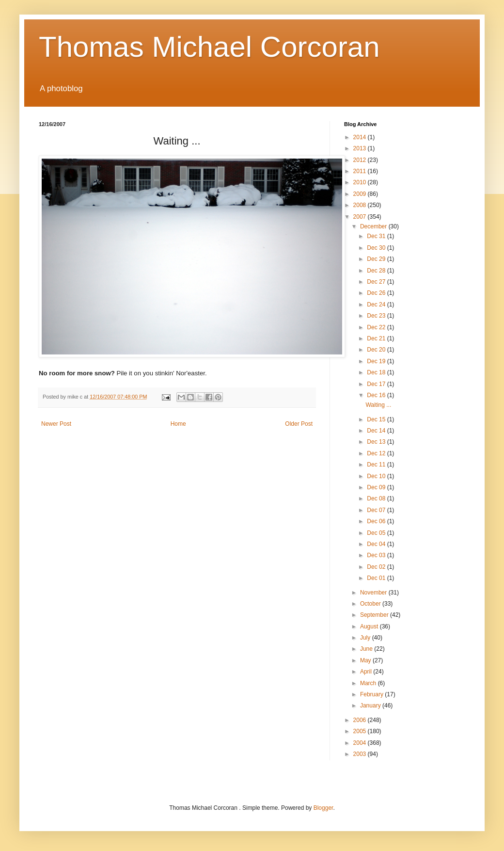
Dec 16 (377, 395)
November (374, 593)
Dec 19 (377, 361)
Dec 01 (377, 578)
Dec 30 (377, 248)
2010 (361, 182)
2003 (361, 754)
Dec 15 (377, 419)
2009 (361, 194)
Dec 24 (377, 305)
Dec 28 (377, 271)
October (371, 604)
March (369, 683)
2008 (361, 205)
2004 (361, 743)
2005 (361, 731)
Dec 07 (377, 510)
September (375, 615)
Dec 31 (377, 236)
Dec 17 (377, 384)
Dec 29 (377, 259)
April (367, 672)
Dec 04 (377, 544)
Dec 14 (377, 431)
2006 (361, 720)
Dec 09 (377, 487)
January (371, 706)
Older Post (299, 424)
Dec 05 (377, 533)
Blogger (323, 808)
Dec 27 (377, 282)
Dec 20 (377, 350)
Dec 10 (377, 476)
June (367, 649)
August (370, 626)
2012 (361, 160)
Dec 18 (377, 372)
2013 (361, 148)
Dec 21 (377, 338)
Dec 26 (377, 293)
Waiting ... (378, 405)
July (366, 638)
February (372, 694)
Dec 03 (377, 555)
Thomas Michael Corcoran (209, 47)
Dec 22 (377, 327)
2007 (361, 217)
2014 (361, 137)
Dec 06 (377, 521)
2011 (361, 171)
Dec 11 (377, 465)
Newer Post (56, 424)
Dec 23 (377, 316)
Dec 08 (377, 498)
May (366, 660)
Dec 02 (377, 567)
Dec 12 (377, 453)
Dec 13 (377, 442)
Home (178, 424)
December (374, 226)
